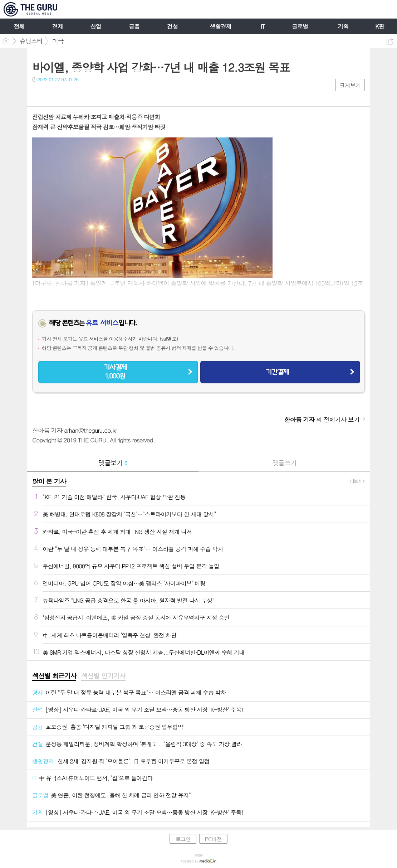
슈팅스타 (31, 41)
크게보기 (350, 85)
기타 (81, 94)
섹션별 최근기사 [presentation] (54, 676)
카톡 (67, 94)
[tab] (54, 676)
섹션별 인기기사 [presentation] (103, 676)
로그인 (183, 839)
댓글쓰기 (284, 463)
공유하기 (390, 41)
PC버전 (213, 839)
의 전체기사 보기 (322, 420)
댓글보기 (113, 463)
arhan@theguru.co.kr (90, 430)
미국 (58, 41)
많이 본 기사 (49, 481)
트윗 (53, 94)
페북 (38, 94)
